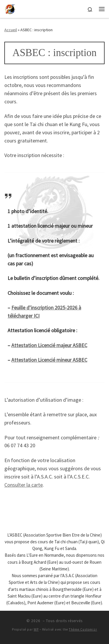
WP (36, 629)
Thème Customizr (83, 629)
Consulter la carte (24, 485)
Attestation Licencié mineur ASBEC (49, 360)
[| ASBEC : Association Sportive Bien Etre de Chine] (10, 8)
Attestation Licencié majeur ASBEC (49, 345)
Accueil (11, 30)
